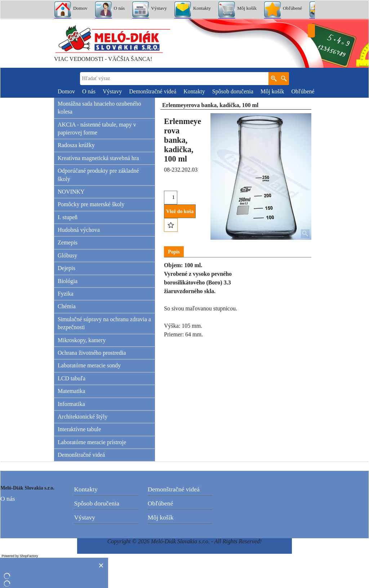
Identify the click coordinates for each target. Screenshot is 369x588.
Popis (174, 252)
